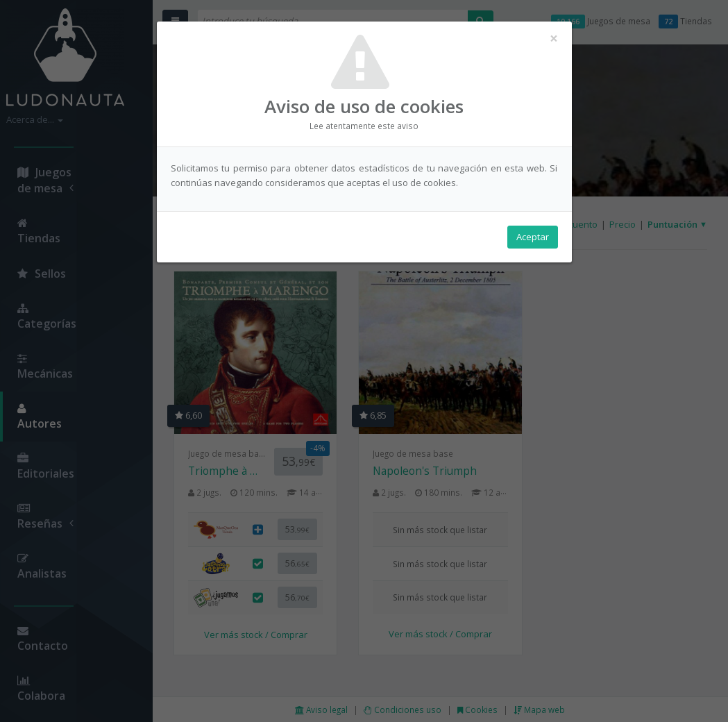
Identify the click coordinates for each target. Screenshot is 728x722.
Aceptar (533, 237)
